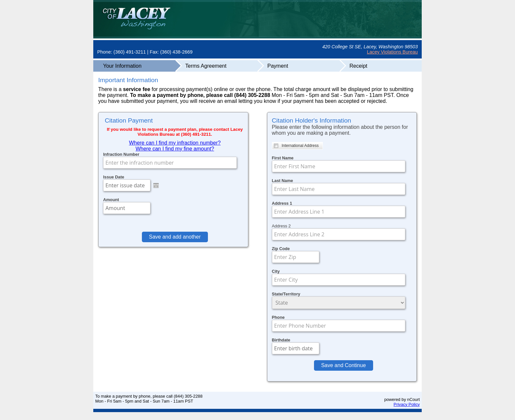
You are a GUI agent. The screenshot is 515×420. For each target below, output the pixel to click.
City (276, 271)
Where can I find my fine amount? (175, 149)
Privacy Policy (407, 404)
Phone (278, 317)
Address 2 (281, 226)
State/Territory (286, 294)
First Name (283, 158)
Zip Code (281, 249)
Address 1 (282, 203)
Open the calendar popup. (156, 185)
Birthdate (281, 340)
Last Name (283, 181)
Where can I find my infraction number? (175, 143)
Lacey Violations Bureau (392, 52)
